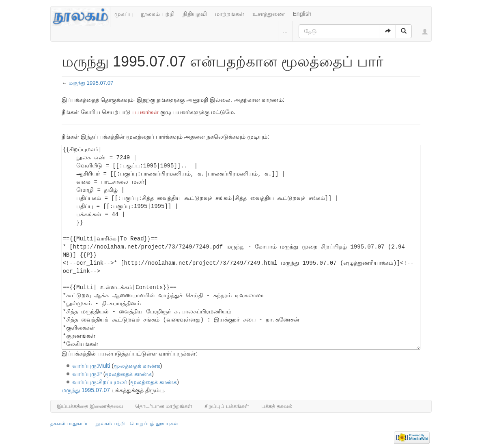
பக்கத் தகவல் (277, 406)
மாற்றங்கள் (230, 14)
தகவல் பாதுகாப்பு (70, 424)
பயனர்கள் (145, 112)
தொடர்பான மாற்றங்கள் (164, 406)
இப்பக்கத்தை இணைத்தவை (90, 406)
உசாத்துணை (269, 14)
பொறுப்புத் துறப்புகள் (154, 424)
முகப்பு (124, 14)
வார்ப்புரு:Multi (91, 366)
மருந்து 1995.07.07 (91, 83)
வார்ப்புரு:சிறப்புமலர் (100, 382)
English (302, 14)
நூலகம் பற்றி (158, 14)
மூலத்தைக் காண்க (137, 366)
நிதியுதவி (195, 14)
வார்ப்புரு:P (87, 374)
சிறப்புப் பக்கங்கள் (227, 406)
